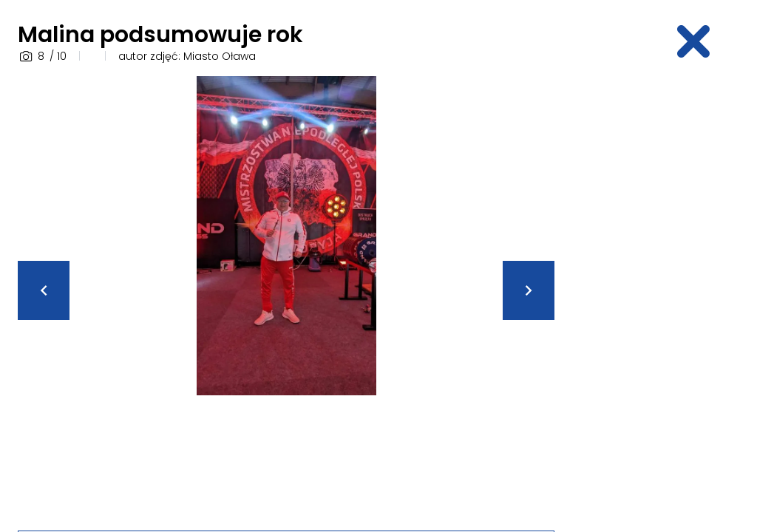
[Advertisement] (665, 298)
